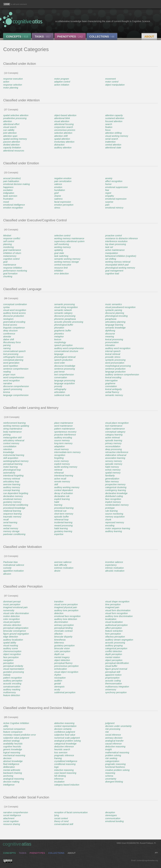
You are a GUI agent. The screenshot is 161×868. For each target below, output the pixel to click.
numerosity (9, 610)
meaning (110, 337)
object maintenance (115, 429)
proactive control (113, 236)
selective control (62, 236)
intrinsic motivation (114, 568)
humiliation (60, 190)
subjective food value (65, 735)
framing (58, 758)
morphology (60, 342)
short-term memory (64, 514)
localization (111, 619)
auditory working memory (67, 487)
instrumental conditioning (16, 505)
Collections (102, 37)
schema (109, 776)
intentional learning (64, 476)
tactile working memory (66, 467)
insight (108, 749)
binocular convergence (15, 631)
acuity (57, 690)
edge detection (11, 637)
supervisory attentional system (69, 241)
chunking (8, 276)
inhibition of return (12, 253)
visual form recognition (116, 613)
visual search (10, 127)
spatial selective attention (16, 115)
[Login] (7, 4)
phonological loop (12, 470)
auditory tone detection (66, 619)
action (6, 82)
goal (5, 262)
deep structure (10, 331)
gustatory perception (64, 646)
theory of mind (61, 821)
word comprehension (14, 377)
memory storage (11, 531)
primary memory (113, 443)
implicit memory (113, 502)
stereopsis (59, 687)
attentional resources (14, 151)
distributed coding (114, 496)
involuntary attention (64, 142)
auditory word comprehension (69, 348)
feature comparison (13, 732)
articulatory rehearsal (14, 440)
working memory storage (67, 262)
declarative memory (13, 496)
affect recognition (114, 181)
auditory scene (11, 648)
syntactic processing (115, 360)
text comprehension (64, 375)
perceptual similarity (13, 666)
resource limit (61, 268)
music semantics (113, 304)
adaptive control (62, 82)
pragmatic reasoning (115, 764)
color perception (62, 651)
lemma (7, 392)
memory (7, 526)
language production (115, 372)
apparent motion (113, 675)
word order (60, 363)
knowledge (9, 452)
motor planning (11, 88)
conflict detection (114, 651)
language (59, 354)
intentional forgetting (13, 476)
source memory (62, 440)
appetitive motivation (14, 571)
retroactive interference (117, 452)
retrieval (58, 470)
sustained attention (115, 118)
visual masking (11, 646)
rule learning (111, 511)
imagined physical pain (66, 607)
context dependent (63, 490)
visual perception (12, 622)
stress (57, 208)
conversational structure (66, 351)
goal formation (10, 274)
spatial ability (10, 643)
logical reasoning (12, 752)
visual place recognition (117, 423)
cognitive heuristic (12, 747)
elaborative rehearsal (116, 455)
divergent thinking (114, 782)
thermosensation (114, 684)
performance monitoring (15, 271)
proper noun (9, 375)
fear (107, 190)
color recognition (11, 619)
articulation (60, 392)
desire (57, 571)
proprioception (112, 678)
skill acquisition (11, 458)
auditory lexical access (14, 313)
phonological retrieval (65, 357)
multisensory (10, 692)
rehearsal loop (61, 520)
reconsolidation (113, 446)
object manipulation (115, 85)
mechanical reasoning (14, 755)
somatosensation (12, 687)
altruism (7, 574)
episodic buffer (62, 517)
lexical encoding (113, 377)
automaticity (9, 473)
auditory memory (12, 487)
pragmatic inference (64, 755)
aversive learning (12, 484)
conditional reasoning (65, 764)
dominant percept (12, 602)
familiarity (110, 476)
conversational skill (64, 824)
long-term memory (63, 443)
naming (7, 348)
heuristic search (62, 749)
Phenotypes (70, 37)
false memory (112, 482)
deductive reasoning (115, 747)
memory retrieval (12, 479)
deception (110, 812)
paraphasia (111, 319)
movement (110, 79)
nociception (60, 678)
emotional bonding (114, 821)
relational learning (12, 511)
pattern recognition (13, 678)
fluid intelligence (11, 764)
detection (59, 613)
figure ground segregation (16, 634)
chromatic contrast (63, 631)
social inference (113, 735)
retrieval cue (60, 511)
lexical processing (114, 339)
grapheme (110, 383)
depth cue (59, 654)
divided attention (11, 145)
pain (107, 205)
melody (7, 675)
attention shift (61, 136)
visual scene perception (66, 604)
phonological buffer (64, 325)
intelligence (9, 785)
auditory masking (12, 690)
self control (9, 241)
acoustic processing (115, 643)
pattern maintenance (64, 429)
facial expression (63, 202)
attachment (9, 818)
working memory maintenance (69, 238)
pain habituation (11, 181)
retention (8, 449)
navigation (8, 660)
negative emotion (63, 178)
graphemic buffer (63, 331)
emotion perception (64, 205)
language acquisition (64, 383)
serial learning (10, 522)
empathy (110, 196)
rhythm (58, 675)
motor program (62, 79)
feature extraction (114, 631)
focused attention (114, 121)
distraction (59, 145)
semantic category (63, 313)
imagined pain (112, 607)
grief (56, 193)
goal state (59, 253)
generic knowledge (13, 749)
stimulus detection (12, 625)
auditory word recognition (118, 348)
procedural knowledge (14, 508)
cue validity (9, 130)
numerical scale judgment (67, 738)
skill (56, 484)
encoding (110, 526)
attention (8, 121)
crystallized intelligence (66, 761)
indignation (9, 193)
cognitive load (112, 274)
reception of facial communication (71, 812)
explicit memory (62, 464)
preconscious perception (66, 666)
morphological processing (118, 366)
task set (109, 247)
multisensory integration (117, 687)
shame (58, 196)
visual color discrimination (16, 613)
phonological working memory (120, 268)
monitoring (8, 247)
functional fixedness (115, 767)
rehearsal (59, 473)
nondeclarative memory (117, 505)
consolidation (10, 446)
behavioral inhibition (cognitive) (121, 256)
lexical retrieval (113, 354)
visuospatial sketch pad (117, 265)
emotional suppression (116, 187)
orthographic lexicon (13, 357)
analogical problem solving (67, 741)
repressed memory (115, 522)
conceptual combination (15, 304)
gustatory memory (12, 502)
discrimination (61, 622)
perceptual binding (63, 628)
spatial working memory (15, 139)
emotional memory (12, 499)
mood (6, 202)
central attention (113, 145)
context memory (11, 443)
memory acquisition (115, 517)
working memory (62, 247)
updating (59, 250)
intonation (110, 345)
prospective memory (115, 484)
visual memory (61, 449)
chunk (108, 520)
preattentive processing (15, 118)
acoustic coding (113, 681)
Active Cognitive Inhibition (16, 723)
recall (6, 520)
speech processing (13, 389)
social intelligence (12, 815)
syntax (6, 307)
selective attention (63, 133)
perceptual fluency (63, 663)
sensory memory (113, 461)
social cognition (11, 821)
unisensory (111, 690)
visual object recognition (66, 672)
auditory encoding (63, 438)
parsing (7, 345)
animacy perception (64, 625)
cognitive (79, 844)
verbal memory (11, 528)
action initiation (62, 85)
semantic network (63, 310)
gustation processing (14, 672)
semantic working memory (67, 259)
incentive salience (114, 562)
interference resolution (116, 241)
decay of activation (64, 493)
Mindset (7, 236)
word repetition (11, 366)
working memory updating (16, 426)
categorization (112, 761)
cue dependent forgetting (16, 493)
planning (7, 244)
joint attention (10, 133)
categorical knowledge (65, 744)
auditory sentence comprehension (122, 375)
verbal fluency (112, 392)
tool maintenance (114, 426)
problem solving (113, 755)
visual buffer (111, 666)
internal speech (113, 351)
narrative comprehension (16, 812)
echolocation (61, 669)
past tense (59, 372)
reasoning (110, 773)
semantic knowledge (115, 328)
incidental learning (63, 522)
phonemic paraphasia (65, 319)
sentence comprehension (16, 369)
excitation (8, 190)
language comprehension (16, 395)
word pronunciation (115, 363)
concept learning (11, 490)
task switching (61, 256)
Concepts (17, 37)
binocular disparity (63, 637)
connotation (111, 386)
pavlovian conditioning (14, 534)
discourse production (14, 316)
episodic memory (114, 464)
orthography (60, 389)
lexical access (10, 325)
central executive (63, 265)
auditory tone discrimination (119, 616)
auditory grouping (114, 646)
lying (57, 815)
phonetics (59, 334)
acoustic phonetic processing (69, 322)
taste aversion (10, 196)
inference (59, 779)
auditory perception (13, 681)
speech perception (63, 345)
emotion (58, 187)
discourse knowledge (65, 366)
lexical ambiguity (113, 389)
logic (57, 767)
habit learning (61, 528)
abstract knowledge (13, 761)
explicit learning (62, 499)
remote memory (62, 482)
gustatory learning (63, 531)
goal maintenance (12, 250)
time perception (113, 604)
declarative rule (62, 496)
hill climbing (60, 776)
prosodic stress (113, 357)
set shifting (111, 259)
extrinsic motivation (64, 568)
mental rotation (113, 657)
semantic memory (114, 395)
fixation (109, 127)
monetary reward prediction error (20, 735)
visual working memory (117, 136)
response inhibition (13, 268)
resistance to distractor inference (121, 238)
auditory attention (63, 148)
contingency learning (115, 490)
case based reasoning (65, 773)
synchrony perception (116, 692)
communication (113, 818)
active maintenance (115, 250)
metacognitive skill (12, 438)
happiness (8, 187)
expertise (59, 534)
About (149, 37)
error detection (61, 274)
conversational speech (14, 351)
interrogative (111, 381)
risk (107, 732)
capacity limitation (12, 148)
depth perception (114, 654)
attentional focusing (64, 124)
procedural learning (64, 508)
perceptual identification (117, 663)
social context (61, 818)
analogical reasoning (14, 779)
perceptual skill (113, 672)
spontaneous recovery (65, 432)
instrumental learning (14, 455)
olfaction (58, 634)
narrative (8, 383)
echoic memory (113, 470)
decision (7, 758)
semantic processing (64, 304)
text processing (11, 354)
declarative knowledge (116, 493)
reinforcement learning (14, 423)
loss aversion (61, 752)
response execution (13, 79)
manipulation (112, 253)
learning (58, 505)
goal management (114, 271)
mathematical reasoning (117, 752)
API (156, 853)
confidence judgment (65, 732)
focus (108, 130)
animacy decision (114, 738)
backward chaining (13, 773)
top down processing (115, 244)
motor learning (10, 467)
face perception (11, 657)
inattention (110, 142)
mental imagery (62, 657)
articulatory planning (115, 322)
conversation (61, 377)
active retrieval (112, 438)
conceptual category (115, 432)
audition (58, 681)
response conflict (12, 238)
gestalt (57, 684)
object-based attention (65, 115)
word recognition (11, 381)
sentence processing (64, 369)
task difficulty (61, 565)
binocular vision (62, 648)
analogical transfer (114, 741)
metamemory (10, 256)
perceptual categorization (16, 628)
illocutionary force (12, 342)
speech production (63, 360)
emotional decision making (16, 184)
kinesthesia (60, 640)
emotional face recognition (67, 616)
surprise (109, 202)
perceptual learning (13, 464)
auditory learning (114, 531)
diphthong (110, 331)
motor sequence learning (118, 528)
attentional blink (62, 118)
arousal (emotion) (12, 178)
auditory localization (13, 640)
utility (6, 726)
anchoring (8, 776)
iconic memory (61, 461)
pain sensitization (63, 181)
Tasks (43, 37)
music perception (12, 604)
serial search (112, 139)
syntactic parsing (114, 310)
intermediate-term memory (67, 452)
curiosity (7, 568)
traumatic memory (12, 517)
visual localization (114, 622)
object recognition (12, 654)
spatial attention (62, 139)
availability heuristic (13, 744)
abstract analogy (11, 741)
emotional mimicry (114, 208)
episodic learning (114, 440)
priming (7, 435)
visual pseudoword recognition (120, 307)
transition (59, 602)
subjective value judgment (16, 738)
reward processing (63, 526)
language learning (114, 325)
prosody (58, 386)
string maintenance (13, 429)
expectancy (111, 565)
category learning (114, 435)
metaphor (59, 337)
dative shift (9, 339)
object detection (62, 660)
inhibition (59, 271)
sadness (58, 199)
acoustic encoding (12, 684)
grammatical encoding (14, 322)
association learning (115, 458)
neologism (8, 319)
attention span (10, 136)
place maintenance (64, 423)
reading (7, 372)
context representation (65, 726)
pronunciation (112, 342)
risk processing (113, 729)
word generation (11, 363)
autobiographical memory (16, 461)
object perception (114, 660)
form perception (113, 634)
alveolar (7, 337)
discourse (110, 334)
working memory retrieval (118, 262)
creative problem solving (117, 770)
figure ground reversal (116, 669)
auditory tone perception (66, 610)
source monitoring (114, 514)
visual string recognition (66, 307)
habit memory (112, 467)
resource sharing (12, 824)
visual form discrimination (118, 610)
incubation (59, 782)
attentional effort (11, 124)
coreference (9, 334)
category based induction (67, 785)
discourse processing (65, 316)
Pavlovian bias (10, 562)
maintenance (10, 265)
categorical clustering (116, 487)
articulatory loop (11, 482)
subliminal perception (65, 692)
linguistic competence (14, 328)
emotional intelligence (14, 205)
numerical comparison (14, 729)
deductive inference (64, 747)
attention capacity (114, 115)
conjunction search (64, 127)
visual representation (14, 669)
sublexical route (62, 395)
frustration (8, 199)
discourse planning (115, 313)
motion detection (11, 616)
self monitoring (62, 244)
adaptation (59, 446)
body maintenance (12, 432)
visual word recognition (15, 310)
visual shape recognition (117, 602)
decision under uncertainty (118, 726)
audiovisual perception (116, 625)
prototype (110, 508)
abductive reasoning (64, 723)
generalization (112, 479)
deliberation (9, 767)
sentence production (115, 369)
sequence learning (12, 514)
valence (58, 184)
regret (108, 193)
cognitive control (11, 259)
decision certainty (63, 729)
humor (108, 184)
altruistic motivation (115, 571)
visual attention (62, 121)
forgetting (59, 458)
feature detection (12, 695)
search (109, 124)
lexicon (58, 339)
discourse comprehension (16, 386)
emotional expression (116, 199)
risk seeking (111, 758)
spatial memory (113, 473)
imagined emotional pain (15, 607)
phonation (59, 328)
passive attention (12, 142)
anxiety (109, 178)
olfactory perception (115, 637)
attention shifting (113, 133)
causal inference (113, 744)
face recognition (113, 499)
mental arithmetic (12, 770)
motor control (112, 82)
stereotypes (111, 815)
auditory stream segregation (119, 640)
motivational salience (14, 565)
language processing (65, 381)
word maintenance (63, 426)
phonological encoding (116, 316)
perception (8, 663)
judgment (110, 723)
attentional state (113, 148)
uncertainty (111, 779)
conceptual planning (13, 360)
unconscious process (65, 130)
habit (57, 502)
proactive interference (65, 435)
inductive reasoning (64, 770)
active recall (60, 479)
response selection (13, 85)
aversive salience (63, 562)
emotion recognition (13, 208)
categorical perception (116, 648)
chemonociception (12, 651)
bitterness (59, 643)
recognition (60, 455)
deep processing (113, 449)
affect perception (114, 628)
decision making (11, 782)
